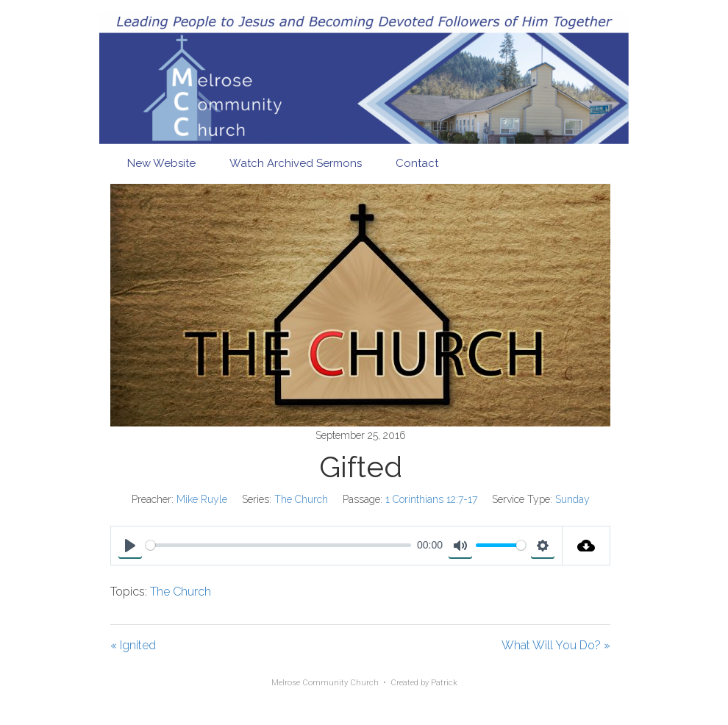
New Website (161, 163)
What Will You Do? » (556, 645)
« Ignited (133, 645)
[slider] (278, 545)
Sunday (572, 499)
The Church (301, 499)
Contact (417, 163)
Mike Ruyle (202, 499)
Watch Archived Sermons (296, 163)
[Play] (130, 546)
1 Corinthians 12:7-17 (431, 499)
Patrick (444, 683)
